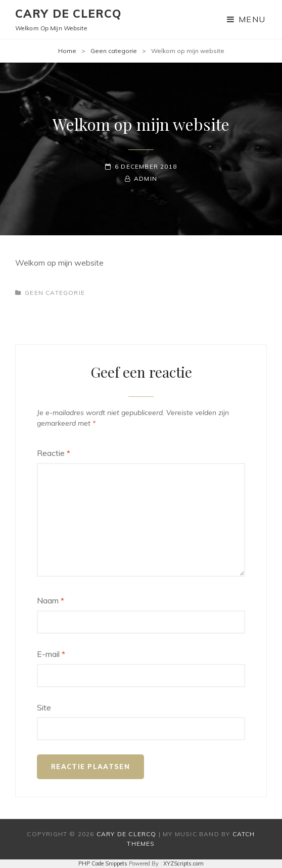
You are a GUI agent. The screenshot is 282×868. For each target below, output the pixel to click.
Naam (51, 600)
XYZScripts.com (183, 863)
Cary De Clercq (68, 14)
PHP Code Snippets (103, 863)
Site (44, 707)
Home (67, 51)
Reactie (54, 453)
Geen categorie (114, 51)
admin (146, 178)
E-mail (51, 654)
